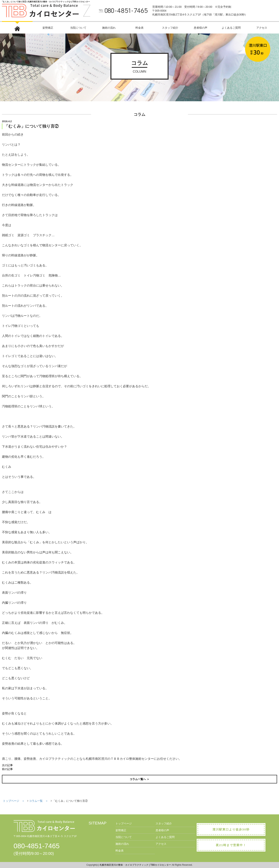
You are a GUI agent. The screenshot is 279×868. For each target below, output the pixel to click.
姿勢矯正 (48, 28)
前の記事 (7, 769)
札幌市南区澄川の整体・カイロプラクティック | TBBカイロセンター (135, 865)
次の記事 (7, 765)
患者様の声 (201, 28)
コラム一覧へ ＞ (139, 779)
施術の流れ (109, 28)
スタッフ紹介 (170, 28)
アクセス (262, 28)
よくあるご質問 (231, 28)
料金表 (139, 28)
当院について (78, 28)
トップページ (124, 823)
